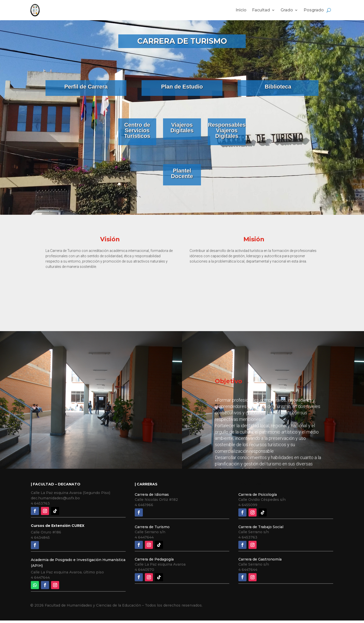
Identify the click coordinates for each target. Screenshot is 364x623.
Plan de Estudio (182, 87)
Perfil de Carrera (86, 87)
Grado (287, 10)
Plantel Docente (182, 173)
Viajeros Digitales (182, 128)
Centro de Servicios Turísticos (137, 130)
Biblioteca (278, 87)
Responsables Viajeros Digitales (227, 130)
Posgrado (314, 10)
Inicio (241, 10)
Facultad (261, 10)
